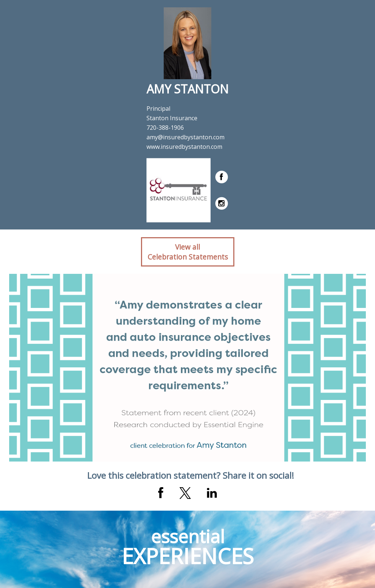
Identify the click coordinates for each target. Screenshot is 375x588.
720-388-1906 (165, 128)
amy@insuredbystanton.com (185, 137)
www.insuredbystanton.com (184, 147)
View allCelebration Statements (188, 252)
